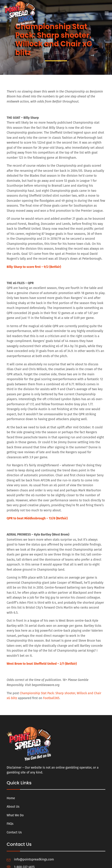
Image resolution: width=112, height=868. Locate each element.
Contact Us (14, 832)
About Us (13, 807)
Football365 (51, 698)
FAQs (10, 824)
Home (11, 798)
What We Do (15, 815)
